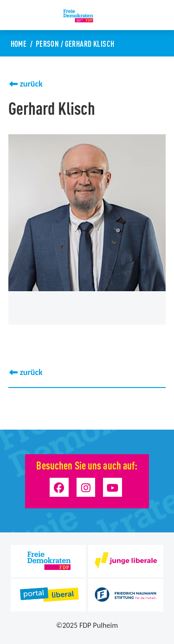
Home (19, 43)
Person (48, 43)
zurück (31, 84)
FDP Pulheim (99, 625)
